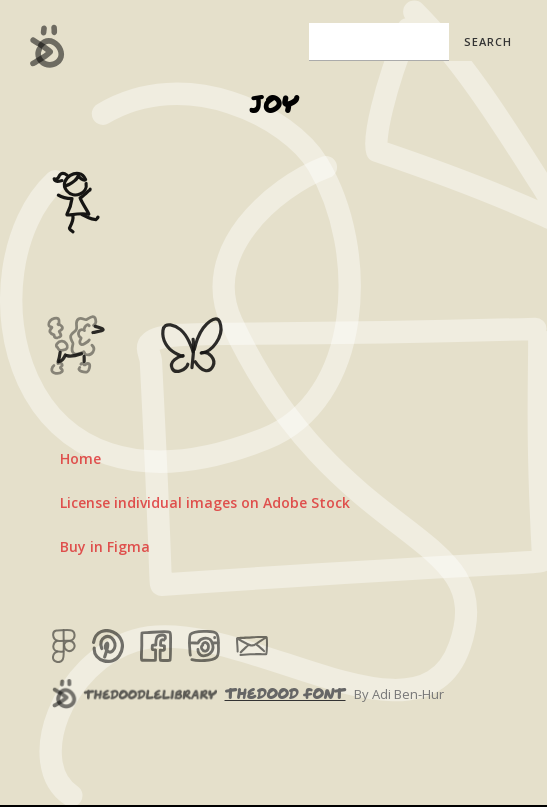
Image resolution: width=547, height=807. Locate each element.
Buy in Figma (105, 546)
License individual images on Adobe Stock (205, 502)
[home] (42, 46)
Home (80, 458)
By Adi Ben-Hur (399, 694)
